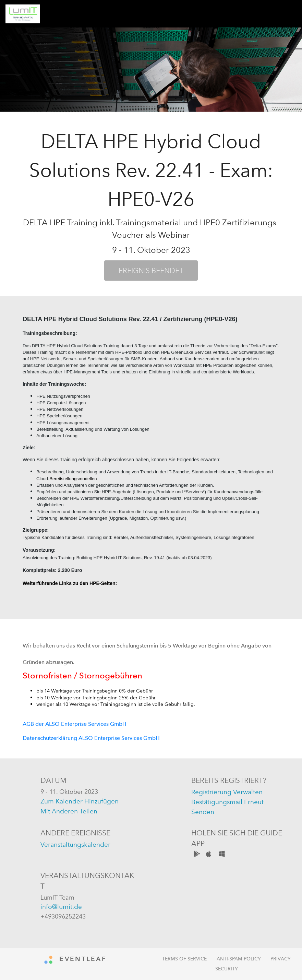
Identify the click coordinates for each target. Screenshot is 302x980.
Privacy (281, 959)
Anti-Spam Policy (239, 959)
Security (227, 969)
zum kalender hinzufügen (80, 801)
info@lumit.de (61, 907)
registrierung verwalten (227, 792)
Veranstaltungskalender (75, 844)
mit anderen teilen (69, 811)
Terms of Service (184, 959)
